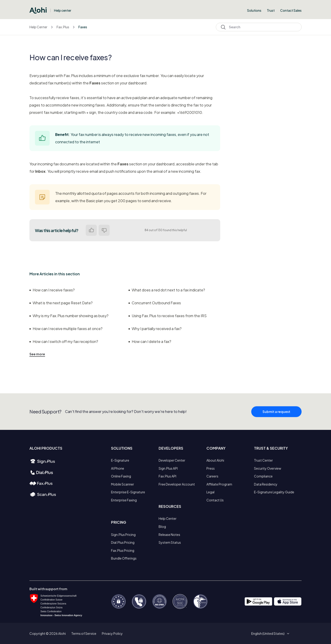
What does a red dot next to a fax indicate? (167, 290)
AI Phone (118, 468)
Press (211, 468)
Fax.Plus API (167, 476)
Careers (212, 476)
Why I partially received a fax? (155, 329)
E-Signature (120, 460)
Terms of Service (84, 633)
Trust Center (263, 460)
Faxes (83, 27)
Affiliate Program (219, 484)
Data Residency (266, 484)
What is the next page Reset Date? (61, 303)
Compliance (263, 476)
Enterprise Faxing (124, 500)
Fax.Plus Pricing (123, 550)
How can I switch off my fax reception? (64, 341)
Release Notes (169, 535)
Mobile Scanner (123, 484)
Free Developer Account (177, 484)
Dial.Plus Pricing (123, 542)
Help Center (38, 27)
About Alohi (215, 460)
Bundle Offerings (124, 558)
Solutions (254, 10)
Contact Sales (291, 10)
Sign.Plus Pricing (123, 535)
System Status (170, 542)
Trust (271, 10)
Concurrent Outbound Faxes (155, 303)
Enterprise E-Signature (128, 492)
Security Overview (268, 468)
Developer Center (172, 460)
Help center (63, 10)
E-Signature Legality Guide (274, 492)
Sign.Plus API (168, 468)
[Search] (259, 27)
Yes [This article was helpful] (91, 230)
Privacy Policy (112, 633)
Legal (210, 492)
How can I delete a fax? (150, 341)
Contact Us (215, 500)
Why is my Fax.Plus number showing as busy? (69, 316)
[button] (270, 633)
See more (37, 354)
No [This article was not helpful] (104, 230)
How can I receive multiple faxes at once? (66, 329)
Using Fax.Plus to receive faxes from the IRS (168, 316)
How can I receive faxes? (52, 290)
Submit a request (276, 414)
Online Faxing (121, 476)
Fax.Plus (63, 27)
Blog (162, 526)
